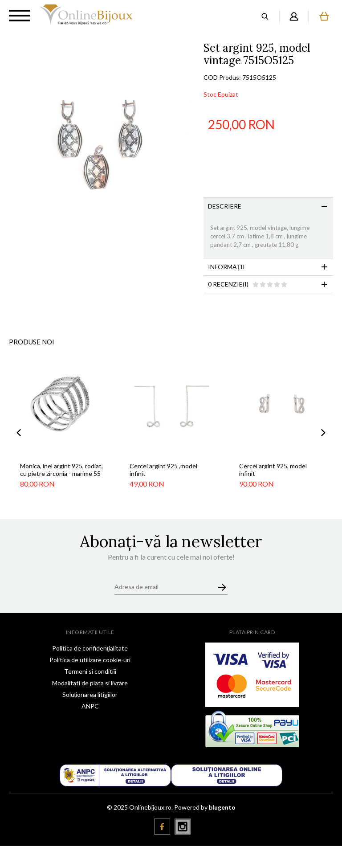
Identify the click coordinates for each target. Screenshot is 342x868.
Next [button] (323, 433)
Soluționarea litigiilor (90, 694)
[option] (102, 135)
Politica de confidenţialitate (90, 648)
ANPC (90, 706)
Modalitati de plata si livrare (90, 683)
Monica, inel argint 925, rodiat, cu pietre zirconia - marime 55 (61, 470)
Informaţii (227, 267)
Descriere (225, 206)
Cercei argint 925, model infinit (273, 470)
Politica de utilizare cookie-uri (90, 660)
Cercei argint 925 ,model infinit (163, 470)
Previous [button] (19, 433)
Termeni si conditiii (90, 671)
